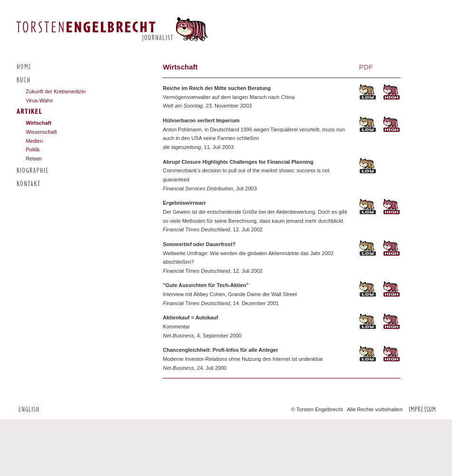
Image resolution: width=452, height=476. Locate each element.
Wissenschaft (41, 132)
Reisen (34, 159)
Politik (33, 149)
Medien (34, 141)
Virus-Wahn (39, 100)
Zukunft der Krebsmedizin (55, 91)
